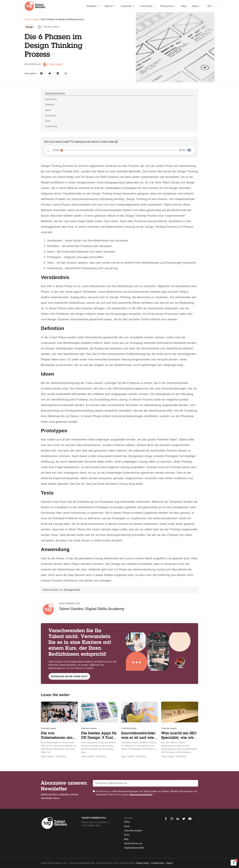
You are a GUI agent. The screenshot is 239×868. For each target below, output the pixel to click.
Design (29, 27)
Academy (93, 6)
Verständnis (51, 99)
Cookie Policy (158, 863)
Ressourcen (168, 6)
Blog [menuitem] (126, 839)
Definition (50, 105)
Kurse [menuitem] (127, 826)
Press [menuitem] (127, 835)
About (196, 6)
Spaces (110, 6)
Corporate (128, 6)
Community (147, 6)
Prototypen (51, 116)
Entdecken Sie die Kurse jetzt (69, 676)
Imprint (169, 863)
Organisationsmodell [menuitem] (134, 848)
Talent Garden (56, 64)
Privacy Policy (143, 863)
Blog (184, 6)
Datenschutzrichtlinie (141, 795)
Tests (48, 121)
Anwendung (51, 126)
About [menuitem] (127, 822)
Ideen (48, 110)
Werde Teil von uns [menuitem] (133, 843)
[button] (189, 150)
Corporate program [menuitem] (133, 831)
